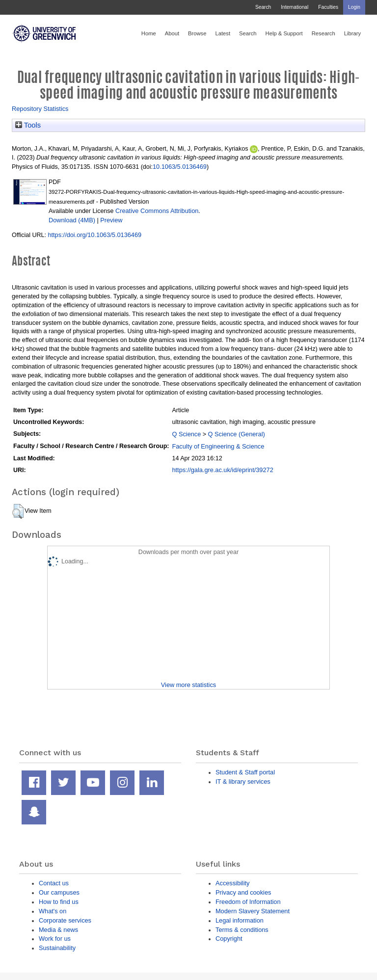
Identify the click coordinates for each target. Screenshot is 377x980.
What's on (53, 911)
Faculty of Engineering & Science (218, 446)
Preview (111, 220)
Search (263, 7)
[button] (18, 511)
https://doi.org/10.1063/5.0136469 (94, 235)
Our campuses (59, 892)
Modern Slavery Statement (253, 911)
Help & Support (284, 33)
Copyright (229, 939)
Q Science (186, 434)
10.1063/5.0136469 (180, 167)
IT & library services (243, 781)
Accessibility (232, 883)
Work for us (55, 939)
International (295, 7)
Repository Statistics (40, 109)
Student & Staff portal (245, 772)
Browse (197, 33)
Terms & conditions (242, 930)
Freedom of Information (248, 902)
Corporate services (65, 920)
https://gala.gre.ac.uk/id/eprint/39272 (222, 470)
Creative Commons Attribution (157, 211)
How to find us (59, 902)
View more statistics (188, 685)
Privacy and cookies (243, 892)
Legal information (240, 920)
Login (354, 7)
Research (323, 33)
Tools (28, 125)
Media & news (58, 930)
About (172, 33)
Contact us (54, 883)
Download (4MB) (72, 220)
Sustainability (57, 948)
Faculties (328, 7)
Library (352, 33)
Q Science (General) (237, 434)
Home (149, 33)
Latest (223, 33)
